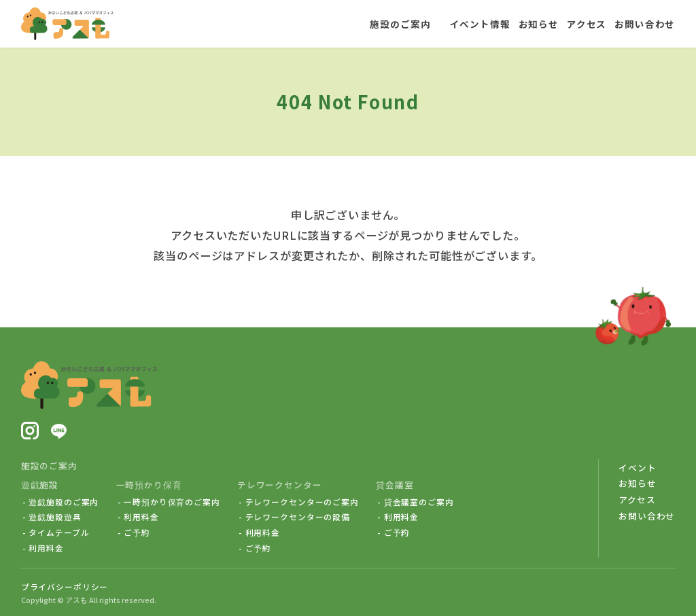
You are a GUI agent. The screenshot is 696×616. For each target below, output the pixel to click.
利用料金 (46, 548)
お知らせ (637, 483)
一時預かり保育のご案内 (172, 502)
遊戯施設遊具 (55, 517)
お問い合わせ (647, 516)
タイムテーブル (59, 532)
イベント (637, 468)
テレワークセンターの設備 (298, 517)
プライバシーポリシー (65, 586)
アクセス (637, 500)
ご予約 (137, 532)
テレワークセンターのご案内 (302, 502)
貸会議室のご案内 (419, 502)
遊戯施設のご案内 (64, 502)
